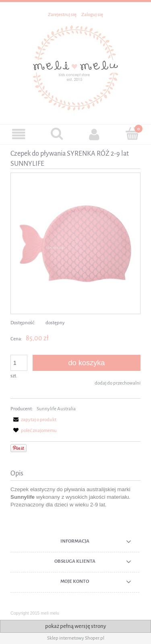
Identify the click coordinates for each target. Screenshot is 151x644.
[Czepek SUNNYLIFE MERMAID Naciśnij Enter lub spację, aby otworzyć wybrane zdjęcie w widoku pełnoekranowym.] (75, 243)
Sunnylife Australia (56, 409)
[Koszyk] (132, 134)
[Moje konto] (95, 134)
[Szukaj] (57, 134)
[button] (19, 134)
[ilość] (19, 363)
